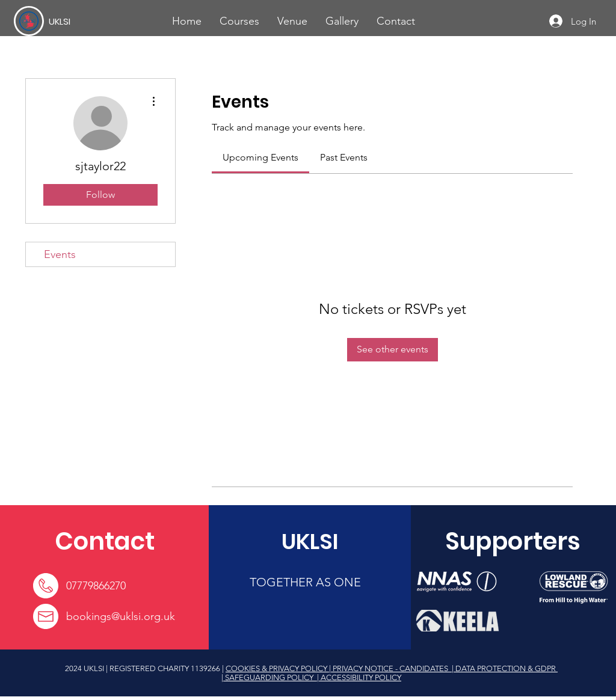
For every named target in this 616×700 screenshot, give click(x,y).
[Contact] (104, 541)
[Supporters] (513, 541)
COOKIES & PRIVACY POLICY (277, 668)
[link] (260, 157)
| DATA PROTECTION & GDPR (504, 668)
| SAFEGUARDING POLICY (268, 677)
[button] (239, 21)
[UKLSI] (93, 21)
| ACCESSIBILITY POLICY (358, 677)
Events (60, 254)
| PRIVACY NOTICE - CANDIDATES (390, 668)
